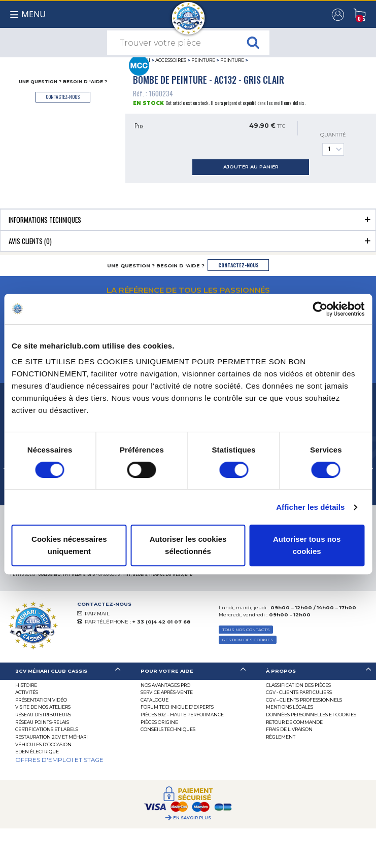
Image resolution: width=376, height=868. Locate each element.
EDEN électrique (37, 752)
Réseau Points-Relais (42, 722)
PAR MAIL (97, 614)
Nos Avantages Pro (165, 685)
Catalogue (155, 700)
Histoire (26, 685)
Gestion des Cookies (248, 640)
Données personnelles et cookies (311, 715)
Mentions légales (289, 707)
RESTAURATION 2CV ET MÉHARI (52, 737)
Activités (27, 692)
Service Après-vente (167, 692)
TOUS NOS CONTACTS (246, 630)
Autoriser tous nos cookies (307, 545)
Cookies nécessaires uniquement (69, 545)
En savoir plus (192, 818)
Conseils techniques (168, 729)
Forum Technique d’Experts (177, 707)
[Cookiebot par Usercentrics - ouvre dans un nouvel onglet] (320, 309)
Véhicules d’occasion (43, 744)
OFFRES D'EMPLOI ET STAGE (59, 760)
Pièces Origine (159, 722)
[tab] (188, 219)
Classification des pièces (298, 685)
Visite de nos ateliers (43, 707)
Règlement (281, 737)
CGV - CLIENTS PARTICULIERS (299, 692)
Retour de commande (294, 722)
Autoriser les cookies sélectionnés (188, 545)
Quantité (333, 144)
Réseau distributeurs (43, 715)
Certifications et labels (47, 729)
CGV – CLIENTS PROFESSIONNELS (304, 700)
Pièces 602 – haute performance (182, 715)
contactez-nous (63, 97)
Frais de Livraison (289, 729)
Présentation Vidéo (41, 700)
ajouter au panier (251, 167)
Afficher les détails (310, 507)
